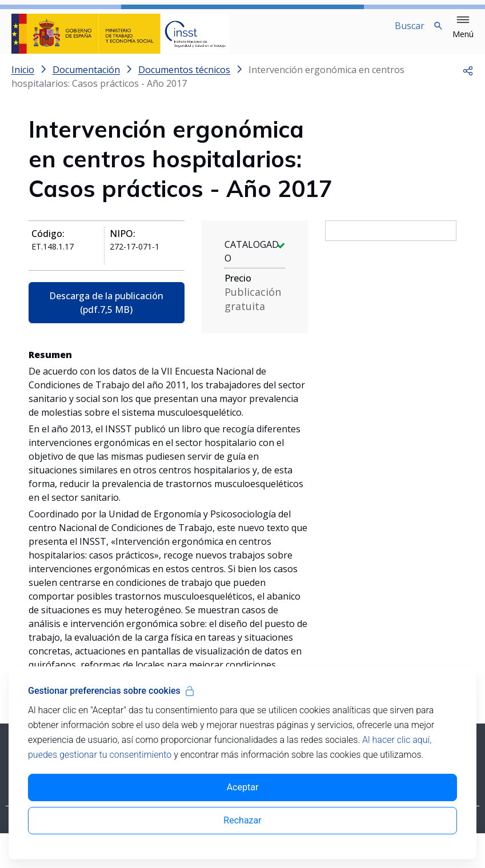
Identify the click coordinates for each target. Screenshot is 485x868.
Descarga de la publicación (106, 312)
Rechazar (242, 820)
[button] (463, 27)
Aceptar (243, 787)
